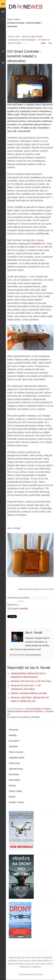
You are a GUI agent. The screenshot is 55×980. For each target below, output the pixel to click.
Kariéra (12, 797)
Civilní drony (14, 763)
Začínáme (13, 746)
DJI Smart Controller (18, 608)
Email (43, 43)
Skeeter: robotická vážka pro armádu (29, 693)
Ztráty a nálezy (16, 791)
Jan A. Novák (37, 37)
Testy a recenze (13, 19)
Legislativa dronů (17, 758)
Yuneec (11, 406)
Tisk (50, 43)
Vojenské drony (16, 769)
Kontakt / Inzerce (16, 802)
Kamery (12, 786)
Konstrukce (14, 774)
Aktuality (13, 735)
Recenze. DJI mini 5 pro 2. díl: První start (31, 681)
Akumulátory (15, 780)
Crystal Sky (13, 482)
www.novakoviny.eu (33, 655)
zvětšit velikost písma (26, 43)
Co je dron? (14, 741)
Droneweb (13, 730)
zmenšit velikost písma (24, 43)
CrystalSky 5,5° (38, 243)
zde (47, 233)
